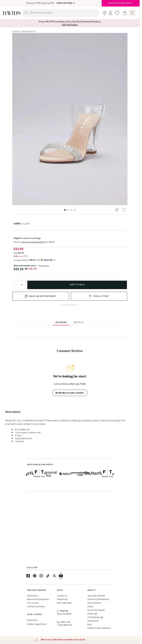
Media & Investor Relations (99, 628)
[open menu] (132, 13)
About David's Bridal (96, 596)
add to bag (77, 285)
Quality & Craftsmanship (98, 599)
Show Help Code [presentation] (64, 603)
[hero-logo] (12, 13)
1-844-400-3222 (65, 625)
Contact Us (62, 596)
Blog (89, 625)
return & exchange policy (33, 242)
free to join (44, 266)
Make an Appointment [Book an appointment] (37, 624)
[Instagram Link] (41, 576)
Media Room (93, 621)
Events (90, 607)
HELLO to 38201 (65, 614)
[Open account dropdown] (111, 13)
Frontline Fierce (94, 603)
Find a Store (32, 620)
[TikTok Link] (48, 576)
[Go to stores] (105, 13)
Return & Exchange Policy (38, 599)
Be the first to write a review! (70, 393)
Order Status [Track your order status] (33, 596)
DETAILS (79, 322)
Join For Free (64, 3)
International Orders (36, 607)
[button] (19, 285)
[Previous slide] (25, 474)
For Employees (95, 617)
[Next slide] (114, 474)
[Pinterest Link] (35, 576)
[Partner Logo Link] (37, 474)
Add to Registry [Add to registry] (70, 305)
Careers (92, 614)
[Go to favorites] (117, 13)
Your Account (33, 603)
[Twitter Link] (54, 576)
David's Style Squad (96, 610)
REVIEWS (61, 322)
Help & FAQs (62, 599)
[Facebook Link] (28, 576)
